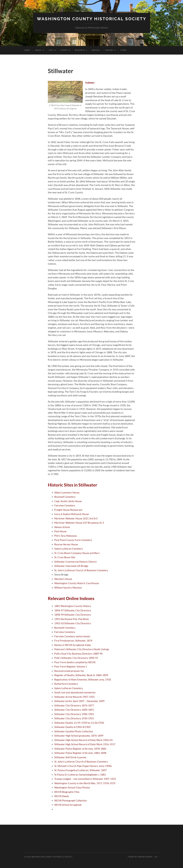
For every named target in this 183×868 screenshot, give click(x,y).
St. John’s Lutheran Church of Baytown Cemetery (81, 570)
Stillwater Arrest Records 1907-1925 (74, 697)
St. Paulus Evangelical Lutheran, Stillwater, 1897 (81, 770)
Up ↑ (157, 857)
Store (123, 50)
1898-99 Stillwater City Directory (73, 615)
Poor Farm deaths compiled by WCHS (75, 662)
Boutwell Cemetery (65, 497)
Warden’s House (63, 579)
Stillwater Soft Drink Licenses (70, 757)
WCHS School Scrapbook (68, 805)
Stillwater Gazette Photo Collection (74, 731)
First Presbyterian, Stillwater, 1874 (73, 641)
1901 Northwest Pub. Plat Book (72, 619)
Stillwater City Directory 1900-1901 (74, 714)
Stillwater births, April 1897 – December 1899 (79, 701)
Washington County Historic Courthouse (77, 583)
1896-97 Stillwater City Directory (73, 610)
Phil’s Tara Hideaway (66, 536)
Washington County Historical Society (92, 19)
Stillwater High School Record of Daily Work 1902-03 (83, 740)
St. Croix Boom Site (65, 557)
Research (80, 50)
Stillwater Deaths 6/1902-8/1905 (72, 727)
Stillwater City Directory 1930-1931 (74, 718)
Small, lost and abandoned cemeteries (75, 692)
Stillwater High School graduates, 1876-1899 (79, 736)
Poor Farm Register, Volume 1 (71, 666)
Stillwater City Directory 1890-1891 (74, 710)
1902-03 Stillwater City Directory (73, 623)
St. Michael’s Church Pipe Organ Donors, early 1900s (83, 766)
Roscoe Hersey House (66, 544)
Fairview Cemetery (65, 505)
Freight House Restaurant (68, 510)
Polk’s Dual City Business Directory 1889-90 (78, 654)
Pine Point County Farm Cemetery (73, 540)
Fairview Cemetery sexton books (72, 636)
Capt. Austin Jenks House (68, 501)
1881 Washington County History (73, 606)
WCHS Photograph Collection (71, 800)
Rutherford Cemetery (66, 684)
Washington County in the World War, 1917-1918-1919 (85, 783)
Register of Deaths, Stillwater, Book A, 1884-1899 (81, 675)
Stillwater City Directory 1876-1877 (74, 705)
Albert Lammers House (67, 492)
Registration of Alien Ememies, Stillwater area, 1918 (83, 680)
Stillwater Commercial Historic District (75, 562)
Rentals (96, 50)
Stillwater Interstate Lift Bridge (71, 566)
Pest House (60, 531)
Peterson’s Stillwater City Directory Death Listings (82, 649)
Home (27, 50)
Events (64, 50)
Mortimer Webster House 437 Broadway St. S (79, 523)
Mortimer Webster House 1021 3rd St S (76, 518)
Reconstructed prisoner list (69, 671)
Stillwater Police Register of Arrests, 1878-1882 (80, 749)
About (38, 50)
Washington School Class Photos (72, 787)
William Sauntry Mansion (68, 588)
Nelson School (62, 527)
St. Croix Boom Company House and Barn (77, 553)
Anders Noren (145, 857)
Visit (51, 50)
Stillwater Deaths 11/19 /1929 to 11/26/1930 (79, 723)
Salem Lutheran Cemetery (69, 549)
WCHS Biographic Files (67, 792)
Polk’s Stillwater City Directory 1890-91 (76, 658)
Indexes (90, 82)
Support (109, 50)
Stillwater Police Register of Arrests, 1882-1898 (80, 753)
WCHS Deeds (62, 796)
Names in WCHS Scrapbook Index (73, 645)
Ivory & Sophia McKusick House (72, 514)
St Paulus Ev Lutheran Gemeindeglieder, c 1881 (80, 775)
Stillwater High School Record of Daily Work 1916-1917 (85, 744)
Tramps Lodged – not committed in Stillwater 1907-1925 (85, 779)
